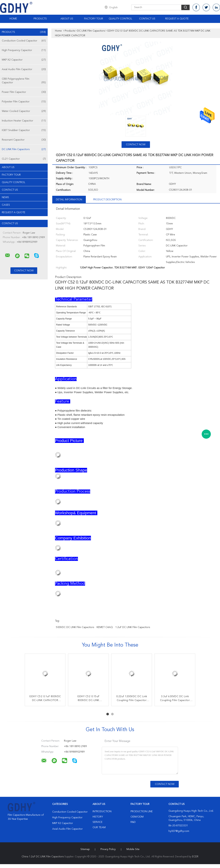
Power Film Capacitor (24, 92)
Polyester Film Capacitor (24, 102)
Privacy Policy (108, 849)
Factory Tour (94, 19)
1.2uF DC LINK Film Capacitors (133, 627)
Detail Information (69, 200)
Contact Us (147, 19)
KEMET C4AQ (105, 627)
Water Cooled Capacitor (24, 111)
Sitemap (85, 849)
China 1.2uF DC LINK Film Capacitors (43, 857)
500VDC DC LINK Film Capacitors (75, 627)
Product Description (107, 200)
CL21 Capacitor (24, 159)
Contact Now (136, 145)
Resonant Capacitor (24, 140)
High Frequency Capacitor (24, 50)
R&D (133, 822)
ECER (195, 857)
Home (13, 19)
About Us (67, 19)
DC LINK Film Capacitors (24, 149)
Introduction (102, 811)
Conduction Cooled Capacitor (24, 41)
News (5, 197)
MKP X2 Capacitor (24, 60)
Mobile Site (133, 849)
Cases (6, 205)
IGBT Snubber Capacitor (24, 130)
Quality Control (120, 19)
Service (98, 822)
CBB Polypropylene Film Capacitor (24, 81)
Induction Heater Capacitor (24, 121)
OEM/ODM (137, 817)
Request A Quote (177, 19)
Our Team (99, 827)
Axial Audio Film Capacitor (24, 69)
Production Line (142, 811)
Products (40, 19)
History (98, 817)
